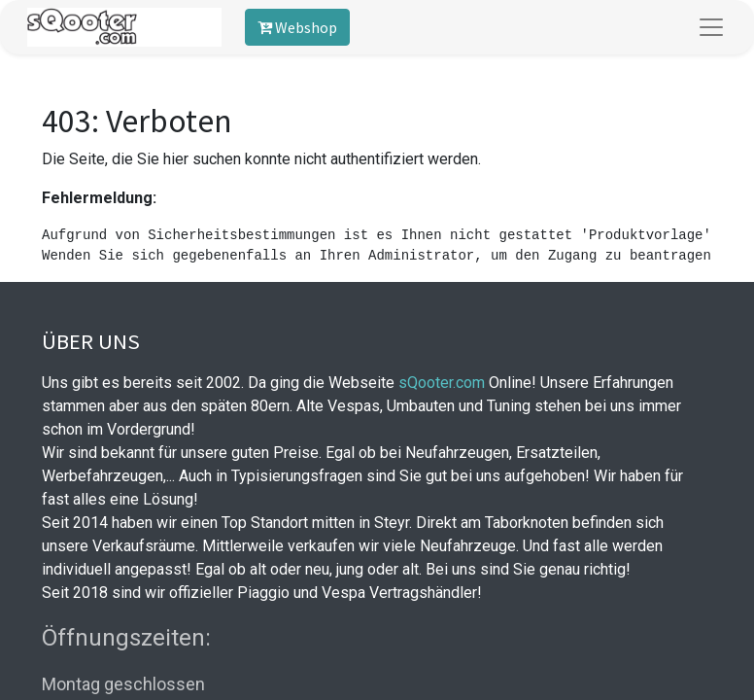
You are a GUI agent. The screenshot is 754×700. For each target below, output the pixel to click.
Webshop (297, 27)
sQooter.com (442, 383)
